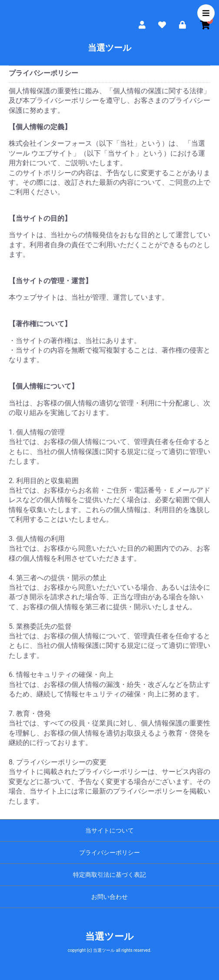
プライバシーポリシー (109, 853)
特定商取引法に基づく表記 (109, 875)
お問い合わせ (109, 897)
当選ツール (109, 48)
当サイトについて (109, 830)
